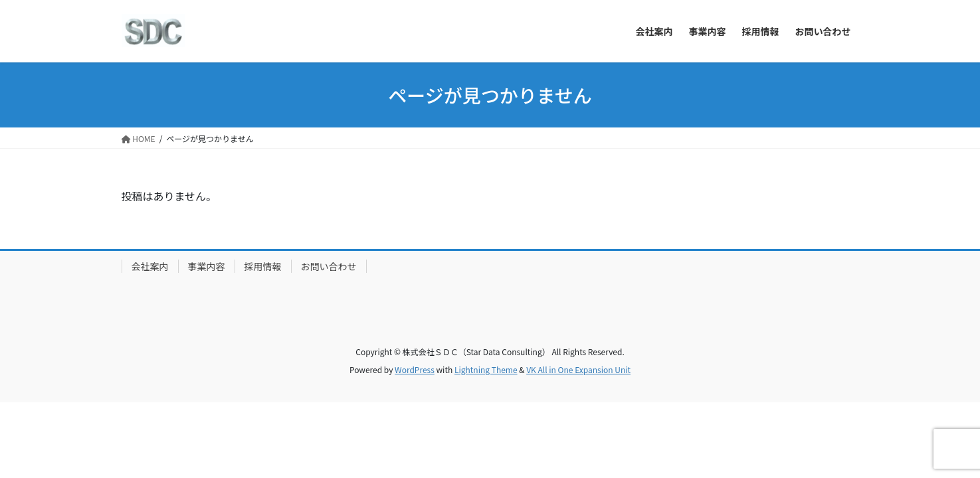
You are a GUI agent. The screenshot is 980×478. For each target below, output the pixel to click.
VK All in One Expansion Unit (578, 369)
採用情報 (263, 266)
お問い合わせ (329, 266)
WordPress (415, 369)
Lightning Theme (486, 369)
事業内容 (207, 266)
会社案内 (150, 266)
